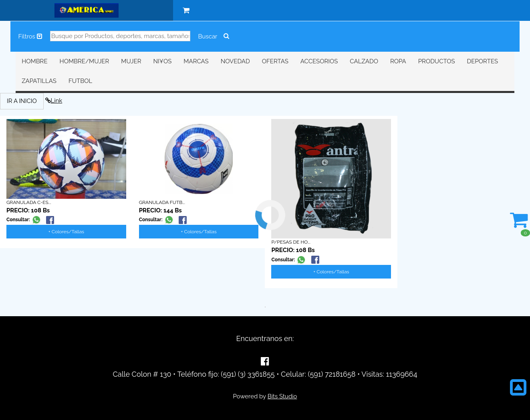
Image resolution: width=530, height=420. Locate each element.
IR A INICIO (22, 101)
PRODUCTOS (437, 61)
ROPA (398, 61)
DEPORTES (483, 61)
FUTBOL (80, 81)
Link (54, 101)
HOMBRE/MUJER (85, 61)
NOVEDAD (235, 61)
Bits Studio (282, 396)
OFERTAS (275, 61)
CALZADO (364, 61)
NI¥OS (163, 61)
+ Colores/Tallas (66, 232)
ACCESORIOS (319, 61)
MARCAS (196, 61)
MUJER (131, 61)
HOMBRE (34, 61)
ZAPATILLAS (39, 81)
